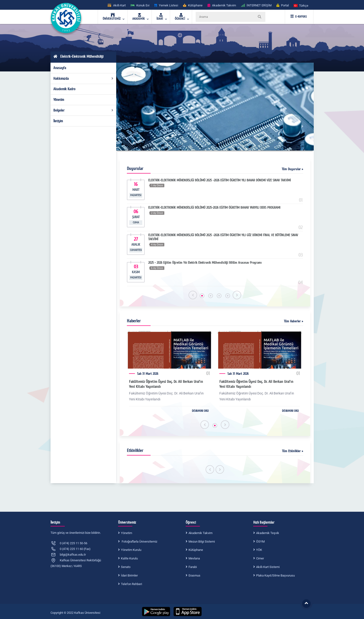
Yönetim (59, 100)
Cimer (260, 558)
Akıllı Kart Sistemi (268, 567)
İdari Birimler (129, 575)
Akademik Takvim (200, 533)
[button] (301, 5)
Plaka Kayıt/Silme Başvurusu (275, 575)
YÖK (259, 550)
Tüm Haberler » (293, 321)
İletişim (58, 121)
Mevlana (194, 558)
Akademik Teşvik (268, 533)
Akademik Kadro (64, 89)
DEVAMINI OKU (200, 411)
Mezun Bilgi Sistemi (202, 542)
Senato (126, 567)
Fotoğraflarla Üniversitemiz (139, 542)
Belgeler (83, 110)
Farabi (193, 567)
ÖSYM (260, 542)
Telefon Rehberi (131, 584)
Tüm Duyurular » (292, 169)
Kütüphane (196, 550)
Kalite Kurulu (129, 558)
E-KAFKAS (299, 17)
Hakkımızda (83, 79)
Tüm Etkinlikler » (293, 451)
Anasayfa (60, 68)
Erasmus (194, 575)
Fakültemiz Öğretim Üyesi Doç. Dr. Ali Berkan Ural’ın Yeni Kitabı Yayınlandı (166, 384)
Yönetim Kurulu (131, 550)
